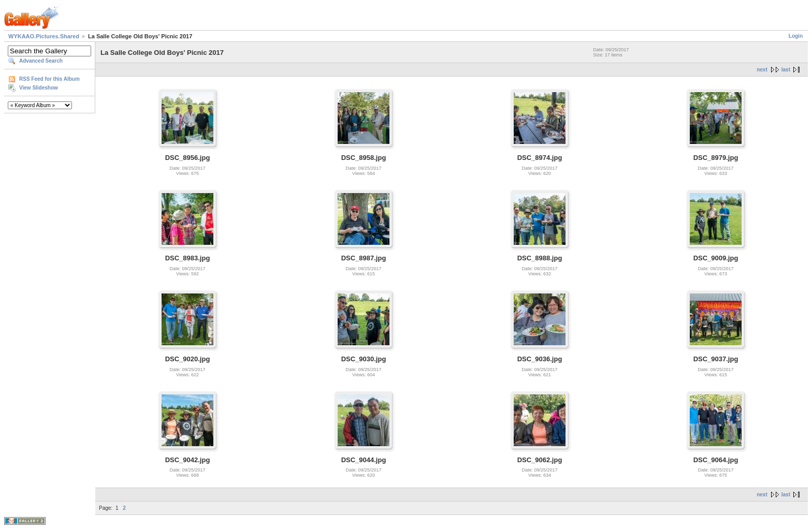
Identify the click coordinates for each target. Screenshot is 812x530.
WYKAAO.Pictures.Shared (44, 36)
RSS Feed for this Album (49, 79)
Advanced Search (41, 61)
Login (796, 36)
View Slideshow (39, 88)
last (786, 70)
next (762, 70)
